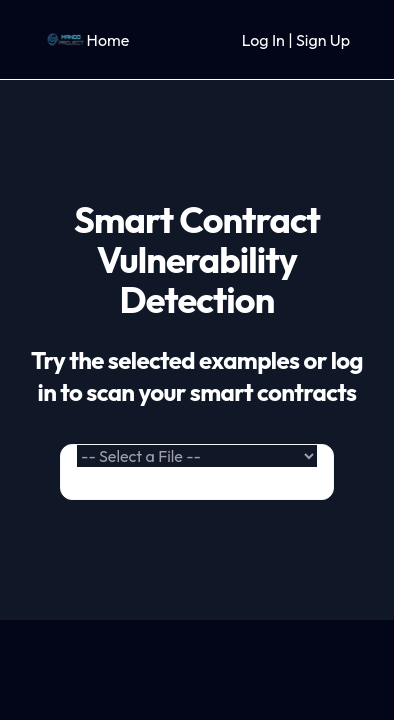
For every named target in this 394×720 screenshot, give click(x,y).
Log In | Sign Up (296, 40)
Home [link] (108, 40)
